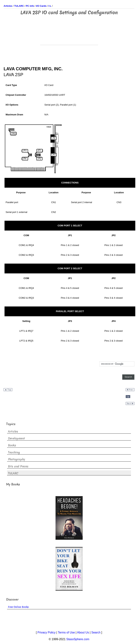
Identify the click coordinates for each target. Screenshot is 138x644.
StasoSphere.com (78, 639)
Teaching (14, 452)
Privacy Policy (46, 632)
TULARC (13, 473)
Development (16, 438)
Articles (13, 432)
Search (96, 632)
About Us (83, 632)
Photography (17, 459)
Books (12, 445)
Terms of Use (66, 632)
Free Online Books (18, 607)
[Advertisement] (69, 36)
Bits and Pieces (18, 466)
